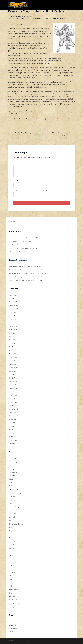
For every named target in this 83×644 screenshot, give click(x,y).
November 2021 (14, 305)
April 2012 (12, 433)
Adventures (13, 458)
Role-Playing (13, 572)
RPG (11, 576)
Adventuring (13, 462)
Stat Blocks (12, 596)
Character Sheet (14, 472)
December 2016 (14, 385)
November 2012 (14, 409)
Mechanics (12, 538)
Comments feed (14, 629)
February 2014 (13, 395)
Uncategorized (13, 607)
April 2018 (12, 350)
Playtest (11, 555)
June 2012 (12, 426)
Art (10, 465)
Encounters (12, 496)
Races (11, 565)
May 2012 (12, 430)
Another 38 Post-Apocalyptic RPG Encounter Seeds (24, 248)
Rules (11, 579)
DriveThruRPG (14, 489)
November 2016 (14, 388)
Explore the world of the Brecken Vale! (20, 241)
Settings (11, 583)
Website (45, 190)
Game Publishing (14, 507)
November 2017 (14, 368)
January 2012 (13, 444)
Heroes (11, 521)
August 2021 (13, 312)
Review (11, 569)
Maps (11, 534)
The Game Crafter (14, 600)
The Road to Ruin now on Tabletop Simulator (23, 245)
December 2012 (14, 406)
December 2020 (14, 323)
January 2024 (13, 295)
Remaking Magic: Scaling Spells (24, 133)
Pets (10, 552)
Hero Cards (13, 514)
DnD (15, 18)
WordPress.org (13, 632)
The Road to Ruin (14, 603)
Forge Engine (13, 500)
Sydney (38, 641)
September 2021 (14, 309)
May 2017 (12, 378)
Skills (11, 586)
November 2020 (14, 326)
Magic (59, 18)
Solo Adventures (14, 590)
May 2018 (12, 347)
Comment (17, 164)
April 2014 (12, 392)
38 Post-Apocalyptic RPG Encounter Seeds (22, 252)
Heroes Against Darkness (47, 18)
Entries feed (13, 625)
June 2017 (12, 375)
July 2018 (12, 343)
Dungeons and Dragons (26, 18)
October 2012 (13, 412)
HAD (36, 18)
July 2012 (12, 423)
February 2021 (13, 319)
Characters (12, 476)
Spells (64, 18)
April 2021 (12, 316)
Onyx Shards (13, 545)
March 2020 (13, 333)
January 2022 (13, 302)
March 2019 (13, 340)
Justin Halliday (15, 16)
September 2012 (14, 416)
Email (15, 190)
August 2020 (13, 330)
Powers (11, 562)
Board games (13, 469)
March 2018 (13, 354)
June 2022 (12, 298)
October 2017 (13, 371)
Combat (12, 483)
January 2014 (13, 399)
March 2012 (13, 437)
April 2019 (12, 337)
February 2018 (13, 357)
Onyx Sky (12, 548)
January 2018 (13, 361)
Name (16, 181)
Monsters (12, 541)
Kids (11, 527)
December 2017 (14, 364)
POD (11, 558)
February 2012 (13, 440)
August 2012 (13, 419)
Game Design (13, 503)
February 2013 (13, 402)
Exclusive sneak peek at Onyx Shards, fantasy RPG (23, 238)
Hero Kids (12, 517)
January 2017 (13, 381)
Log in (11, 622)
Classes (10, 18)
